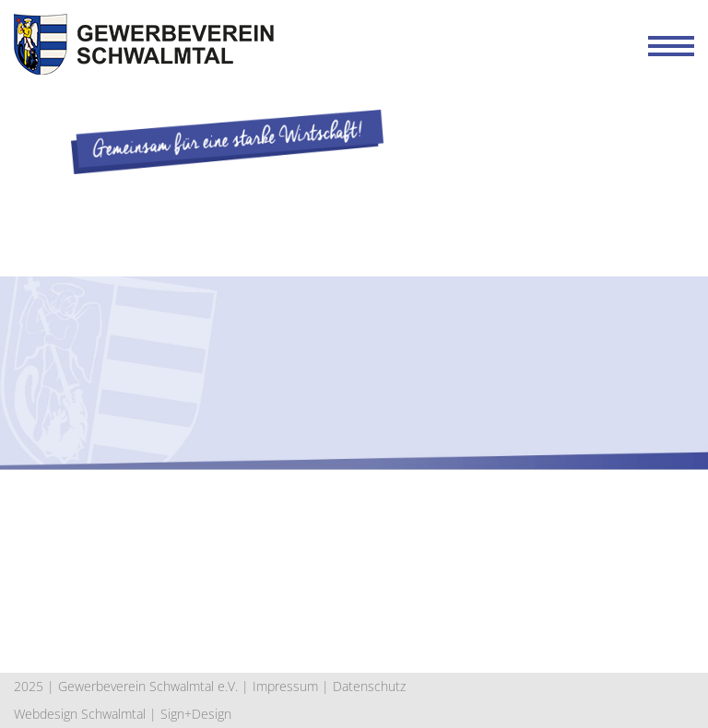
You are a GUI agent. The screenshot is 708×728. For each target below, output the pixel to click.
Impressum (285, 686)
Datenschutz (369, 686)
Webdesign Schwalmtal (80, 714)
